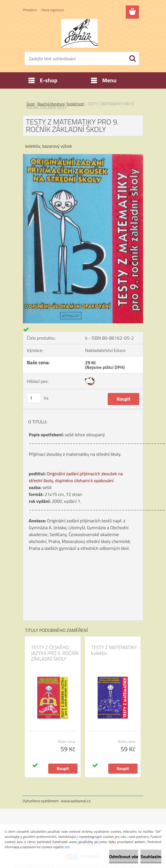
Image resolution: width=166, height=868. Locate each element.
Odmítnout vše (124, 857)
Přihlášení (30, 10)
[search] (132, 59)
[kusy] (34, 398)
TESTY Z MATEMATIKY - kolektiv (116, 650)
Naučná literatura (51, 104)
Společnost (75, 104)
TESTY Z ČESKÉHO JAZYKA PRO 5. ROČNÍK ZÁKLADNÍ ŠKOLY (55, 653)
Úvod (30, 104)
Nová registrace (53, 10)
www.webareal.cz (76, 801)
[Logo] (79, 33)
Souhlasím (151, 857)
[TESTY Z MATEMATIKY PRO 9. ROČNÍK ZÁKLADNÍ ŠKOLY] (83, 156)
